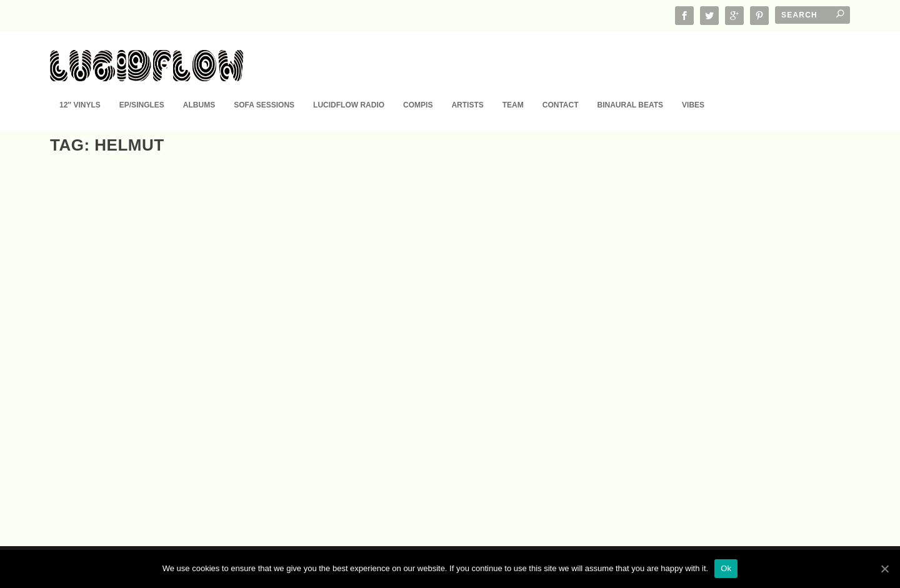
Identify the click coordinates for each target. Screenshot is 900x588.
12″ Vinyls (80, 86)
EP (108, 451)
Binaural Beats (631, 86)
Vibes (693, 86)
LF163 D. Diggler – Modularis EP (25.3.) (147, 434)
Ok (726, 568)
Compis (418, 86)
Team (513, 86)
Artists (467, 86)
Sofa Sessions (264, 86)
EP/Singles (142, 86)
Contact (561, 86)
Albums (199, 86)
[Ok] (884, 569)
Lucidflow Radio (349, 86)
